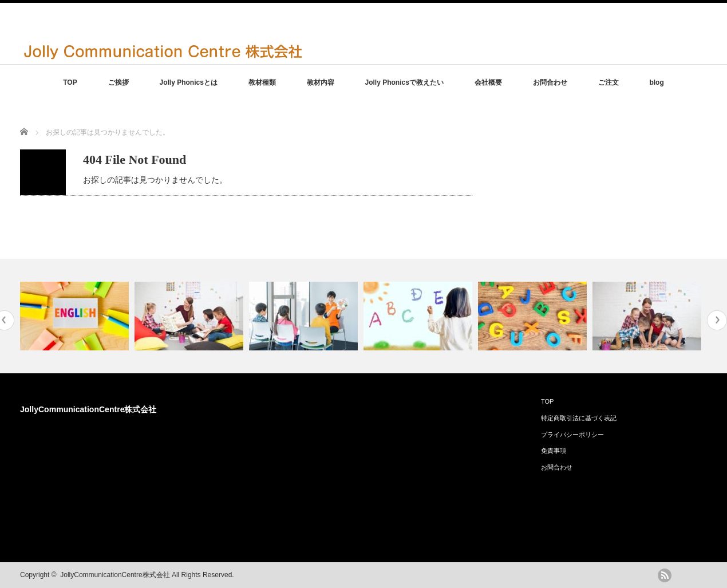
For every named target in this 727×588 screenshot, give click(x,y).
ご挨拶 (118, 82)
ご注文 (609, 82)
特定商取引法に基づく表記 (579, 418)
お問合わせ (550, 82)
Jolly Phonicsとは (188, 82)
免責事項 (554, 451)
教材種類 (262, 82)
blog (656, 82)
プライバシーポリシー (572, 435)
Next (717, 320)
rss (665, 575)
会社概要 (488, 82)
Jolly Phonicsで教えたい (404, 82)
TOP (70, 82)
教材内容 (321, 82)
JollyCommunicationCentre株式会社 (88, 409)
